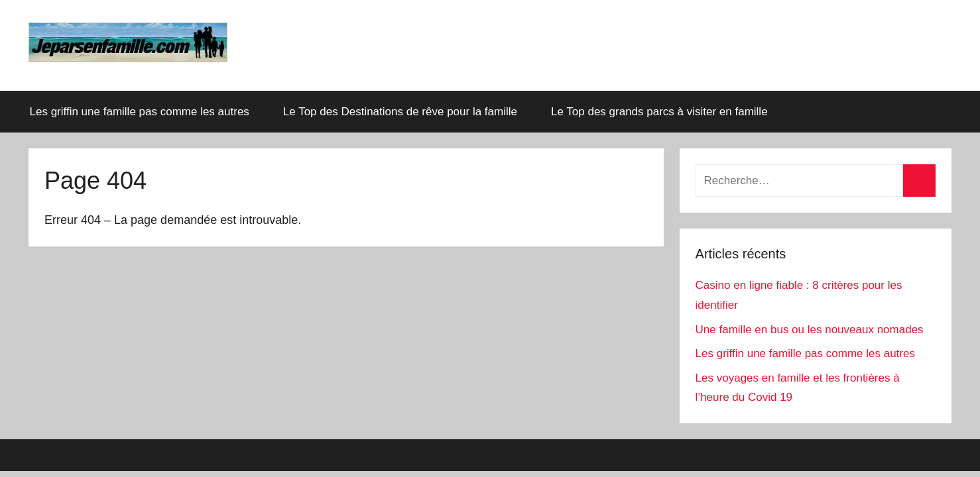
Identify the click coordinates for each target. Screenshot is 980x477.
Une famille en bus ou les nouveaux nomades (810, 330)
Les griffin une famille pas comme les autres (140, 112)
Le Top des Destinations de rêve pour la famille (400, 112)
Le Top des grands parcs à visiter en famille (667, 112)
